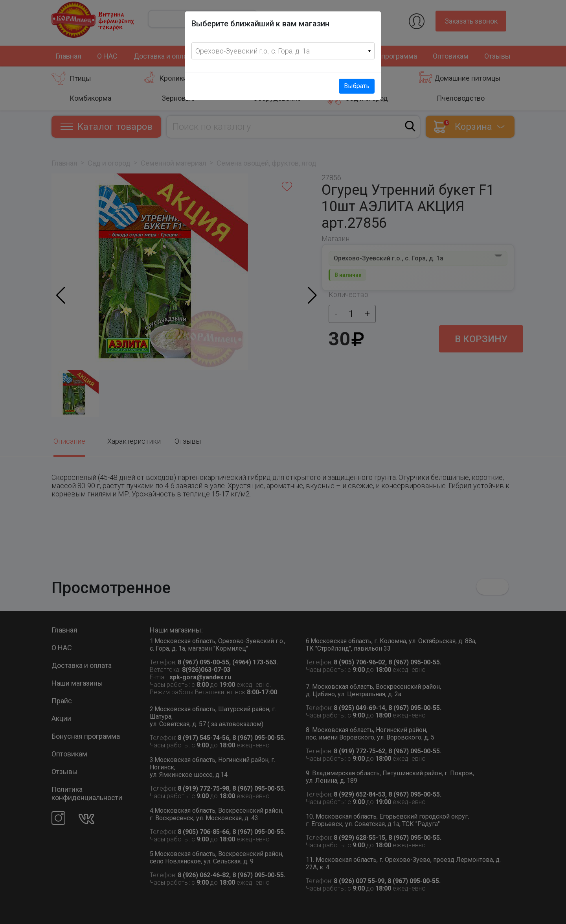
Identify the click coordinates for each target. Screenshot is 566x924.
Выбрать (357, 86)
